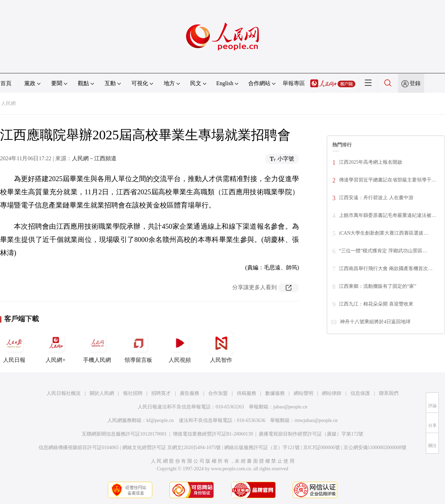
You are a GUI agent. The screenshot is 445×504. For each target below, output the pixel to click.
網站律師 (332, 393)
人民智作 (221, 347)
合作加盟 (218, 393)
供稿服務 (246, 393)
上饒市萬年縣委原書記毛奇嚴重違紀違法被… (388, 215)
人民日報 (14, 347)
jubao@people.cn (290, 407)
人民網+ (56, 347)
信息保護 (360, 393)
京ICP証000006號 (322, 448)
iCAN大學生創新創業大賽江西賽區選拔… (384, 233)
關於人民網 (102, 393)
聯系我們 (389, 393)
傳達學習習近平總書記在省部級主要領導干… (388, 180)
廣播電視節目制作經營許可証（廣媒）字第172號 (311, 434)
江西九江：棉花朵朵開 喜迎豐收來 (376, 304)
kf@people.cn (160, 420)
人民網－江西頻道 (94, 158)
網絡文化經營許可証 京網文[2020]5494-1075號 (172, 448)
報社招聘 (133, 393)
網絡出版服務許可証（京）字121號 (262, 448)
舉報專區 (294, 83)
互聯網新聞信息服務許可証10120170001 (124, 434)
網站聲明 (304, 393)
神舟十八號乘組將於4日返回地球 (375, 322)
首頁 (6, 83)
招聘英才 (161, 393)
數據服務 (275, 393)
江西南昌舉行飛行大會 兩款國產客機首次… (386, 269)
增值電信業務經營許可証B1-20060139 (213, 434)
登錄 (415, 83)
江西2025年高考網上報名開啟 (371, 162)
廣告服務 (189, 393)
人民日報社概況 (64, 393)
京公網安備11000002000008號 (375, 448)
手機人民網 (97, 347)
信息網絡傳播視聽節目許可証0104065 (79, 448)
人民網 (8, 103)
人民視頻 (180, 347)
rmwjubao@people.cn (316, 420)
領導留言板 (138, 347)
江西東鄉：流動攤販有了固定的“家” (378, 286)
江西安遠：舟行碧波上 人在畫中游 (376, 198)
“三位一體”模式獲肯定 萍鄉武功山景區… (383, 251)
